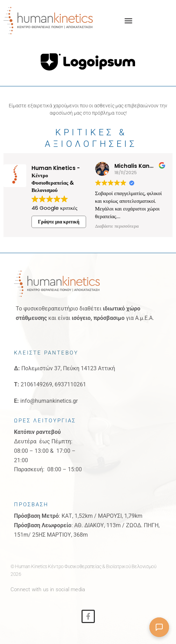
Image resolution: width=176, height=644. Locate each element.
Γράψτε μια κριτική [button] (59, 222)
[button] (128, 21)
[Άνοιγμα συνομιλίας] (159, 627)
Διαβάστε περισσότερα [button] (117, 226)
